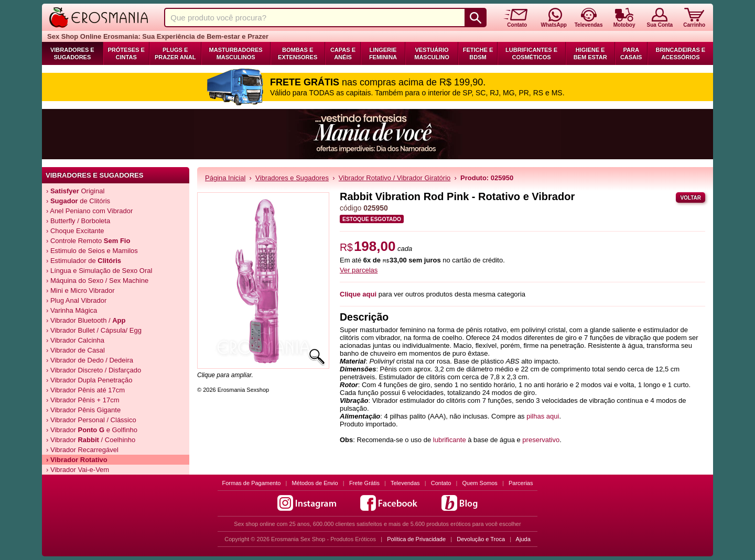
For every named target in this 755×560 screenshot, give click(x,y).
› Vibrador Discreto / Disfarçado (94, 370)
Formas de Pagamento (252, 483)
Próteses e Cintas (126, 53)
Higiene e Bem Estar (590, 53)
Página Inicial (225, 178)
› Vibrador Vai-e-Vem (78, 470)
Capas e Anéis (343, 53)
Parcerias (521, 483)
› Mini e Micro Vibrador (80, 290)
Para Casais (631, 53)
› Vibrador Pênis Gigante (83, 410)
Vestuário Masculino (432, 53)
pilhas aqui (543, 416)
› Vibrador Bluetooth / (86, 320)
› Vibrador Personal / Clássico (91, 420)
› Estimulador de (84, 261)
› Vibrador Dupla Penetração (89, 380)
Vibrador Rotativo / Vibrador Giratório (395, 178)
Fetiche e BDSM (478, 53)
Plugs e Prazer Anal (175, 53)
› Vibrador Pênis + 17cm (83, 400)
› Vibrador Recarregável (82, 450)
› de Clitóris (78, 201)
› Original (75, 191)
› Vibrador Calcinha (75, 340)
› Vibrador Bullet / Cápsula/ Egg (94, 330)
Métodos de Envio (315, 483)
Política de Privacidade (416, 539)
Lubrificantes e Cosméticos (531, 53)
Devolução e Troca (481, 539)
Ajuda (523, 539)
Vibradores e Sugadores (72, 53)
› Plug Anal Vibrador (76, 300)
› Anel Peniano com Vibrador (89, 211)
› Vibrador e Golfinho (92, 430)
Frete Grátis (364, 483)
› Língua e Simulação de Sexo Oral (99, 271)
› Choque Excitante (75, 231)
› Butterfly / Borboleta (78, 221)
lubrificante (450, 440)
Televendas (405, 483)
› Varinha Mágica (72, 310)
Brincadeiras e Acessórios (680, 53)
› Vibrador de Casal (75, 350)
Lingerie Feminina (383, 53)
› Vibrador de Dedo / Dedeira (90, 360)
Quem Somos (480, 483)
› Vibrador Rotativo (77, 460)
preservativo (541, 440)
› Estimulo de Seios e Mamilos (92, 251)
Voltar (691, 198)
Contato (441, 483)
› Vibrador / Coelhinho (91, 440)
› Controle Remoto (88, 241)
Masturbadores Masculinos (236, 53)
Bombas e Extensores (298, 53)
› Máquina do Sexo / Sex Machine (97, 281)
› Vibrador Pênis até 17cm (85, 390)
